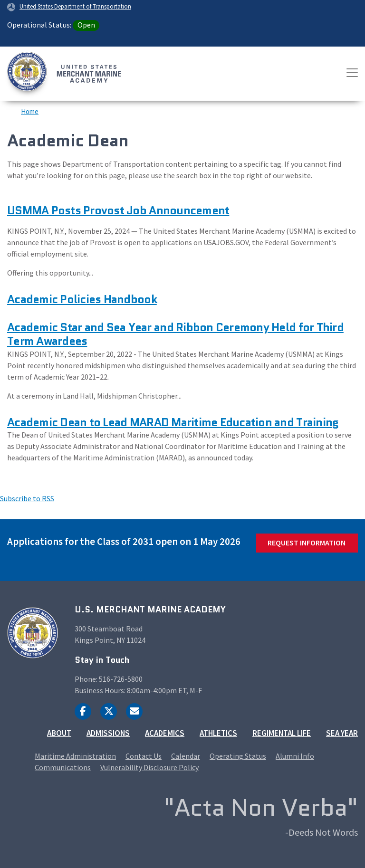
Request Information (307, 543)
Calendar (186, 756)
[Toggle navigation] (352, 73)
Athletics (218, 733)
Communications (63, 767)
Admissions (108, 733)
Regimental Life (282, 733)
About (59, 733)
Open (86, 25)
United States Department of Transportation (75, 6)
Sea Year (342, 733)
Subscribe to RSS (27, 498)
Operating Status (238, 756)
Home (30, 111)
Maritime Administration (75, 756)
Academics (165, 733)
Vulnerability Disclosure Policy (149, 767)
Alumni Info (295, 756)
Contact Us (144, 756)
